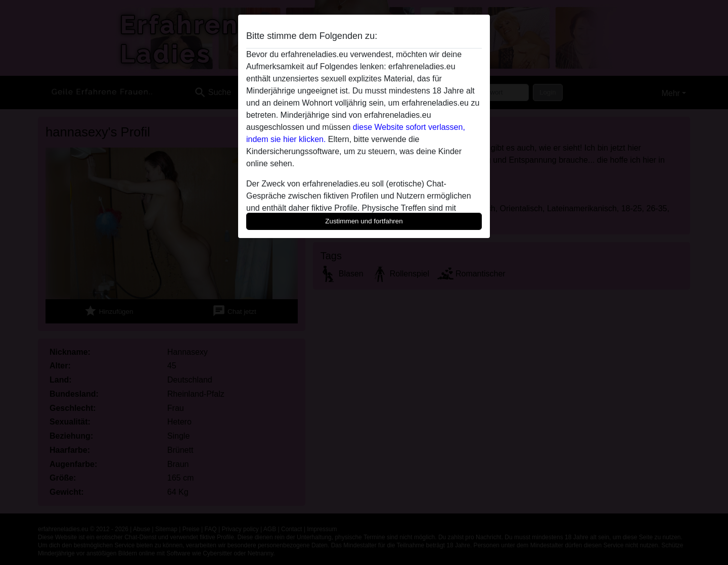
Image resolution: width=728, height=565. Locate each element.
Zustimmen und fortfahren (364, 221)
